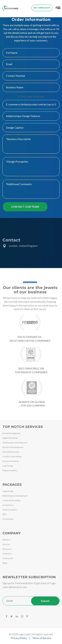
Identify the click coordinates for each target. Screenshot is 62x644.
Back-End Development (13, 447)
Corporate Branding (11, 500)
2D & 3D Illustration (11, 452)
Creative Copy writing (12, 456)
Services (6, 544)
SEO (4, 514)
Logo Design (8, 466)
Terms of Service (42, 638)
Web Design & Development (15, 443)
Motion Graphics (10, 470)
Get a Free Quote (42, 8)
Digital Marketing (10, 438)
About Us (7, 540)
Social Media (8, 519)
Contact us (7, 554)
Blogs (5, 563)
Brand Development (11, 433)
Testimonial (8, 558)
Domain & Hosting (10, 461)
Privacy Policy (19, 638)
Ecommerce (8, 505)
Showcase (7, 549)
